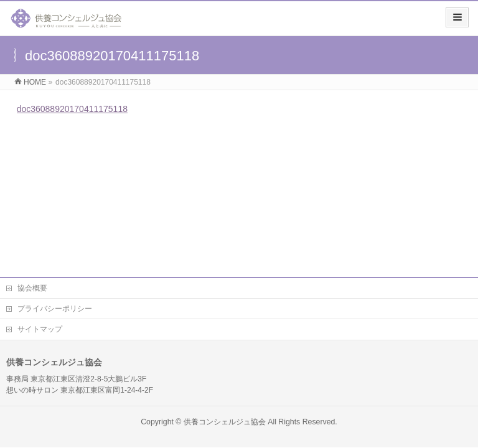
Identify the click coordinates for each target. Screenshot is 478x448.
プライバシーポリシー (55, 309)
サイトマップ (40, 329)
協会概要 (32, 288)
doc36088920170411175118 (72, 109)
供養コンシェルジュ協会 (225, 422)
